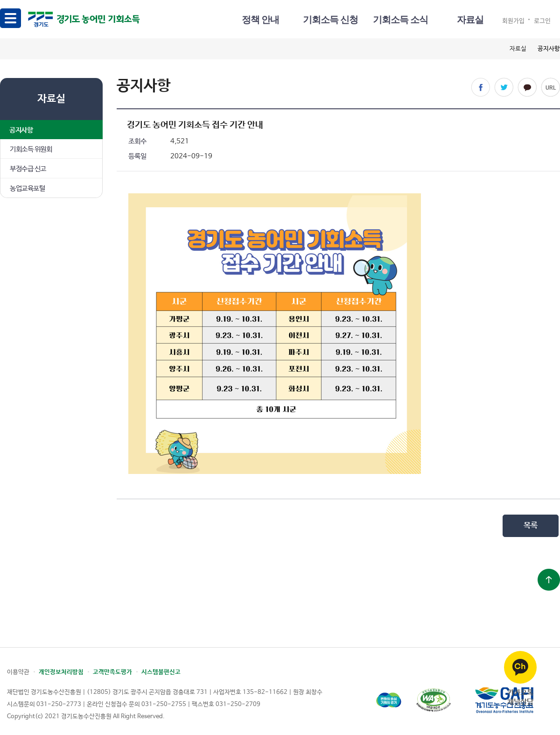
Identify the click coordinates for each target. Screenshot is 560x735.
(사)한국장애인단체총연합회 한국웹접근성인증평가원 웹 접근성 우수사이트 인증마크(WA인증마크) (434, 700)
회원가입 (513, 20)
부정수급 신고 (28, 169)
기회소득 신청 (330, 20)
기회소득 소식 (400, 20)
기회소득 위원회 (31, 149)
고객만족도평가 (112, 672)
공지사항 (21, 130)
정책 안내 (260, 20)
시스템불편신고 (161, 672)
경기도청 (389, 700)
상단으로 (549, 580)
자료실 (470, 20)
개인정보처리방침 (61, 672)
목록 (531, 526)
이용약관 (18, 672)
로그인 (542, 20)
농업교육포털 (27, 188)
